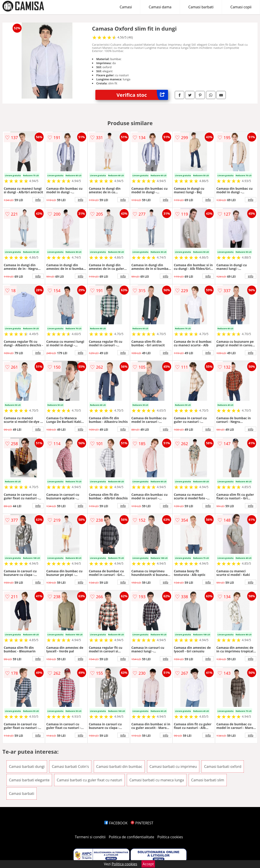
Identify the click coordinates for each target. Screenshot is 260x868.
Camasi (126, 7)
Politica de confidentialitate (132, 837)
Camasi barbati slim (208, 780)
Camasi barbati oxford (223, 767)
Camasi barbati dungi (27, 767)
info (38, 200)
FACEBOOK (116, 823)
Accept (148, 864)
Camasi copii (241, 7)
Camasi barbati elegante (29, 780)
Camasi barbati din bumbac (119, 767)
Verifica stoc (142, 95)
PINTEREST (142, 823)
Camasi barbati (201, 7)
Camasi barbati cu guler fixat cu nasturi (89, 780)
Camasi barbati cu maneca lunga (157, 780)
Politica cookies (170, 837)
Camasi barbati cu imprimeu (173, 767)
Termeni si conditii (90, 837)
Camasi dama (160, 7)
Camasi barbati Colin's (70, 767)
